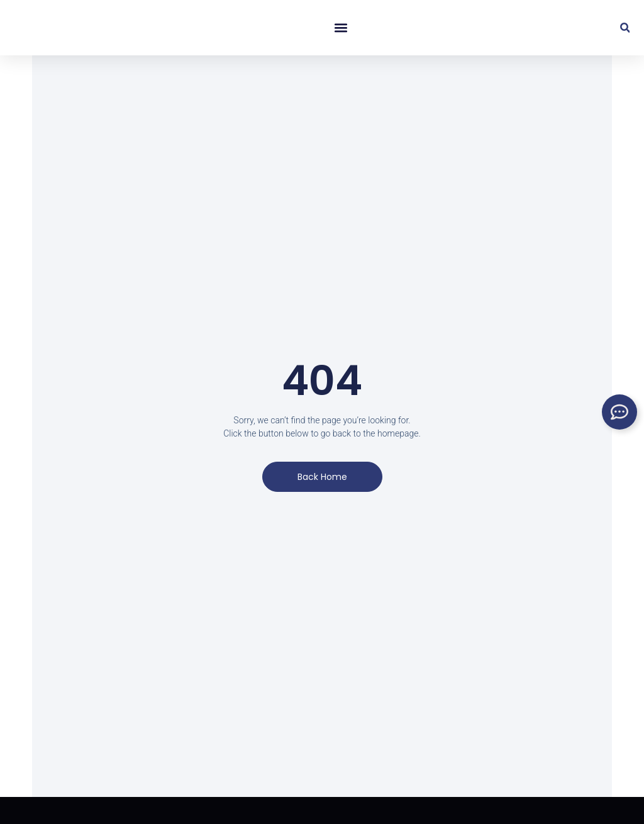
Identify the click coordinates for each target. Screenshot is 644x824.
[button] (340, 28)
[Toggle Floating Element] (619, 412)
